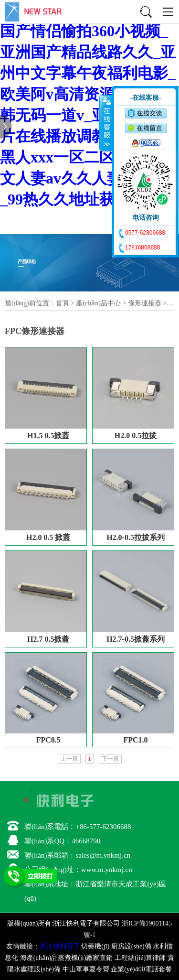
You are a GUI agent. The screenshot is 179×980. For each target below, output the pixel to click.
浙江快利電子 (60, 946)
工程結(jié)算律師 (140, 958)
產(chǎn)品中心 (98, 303)
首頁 (63, 303)
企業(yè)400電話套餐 (141, 969)
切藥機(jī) (95, 946)
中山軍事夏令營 (86, 969)
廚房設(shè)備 (131, 946)
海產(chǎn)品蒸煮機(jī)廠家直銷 (67, 958)
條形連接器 (145, 303)
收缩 (106, 123)
